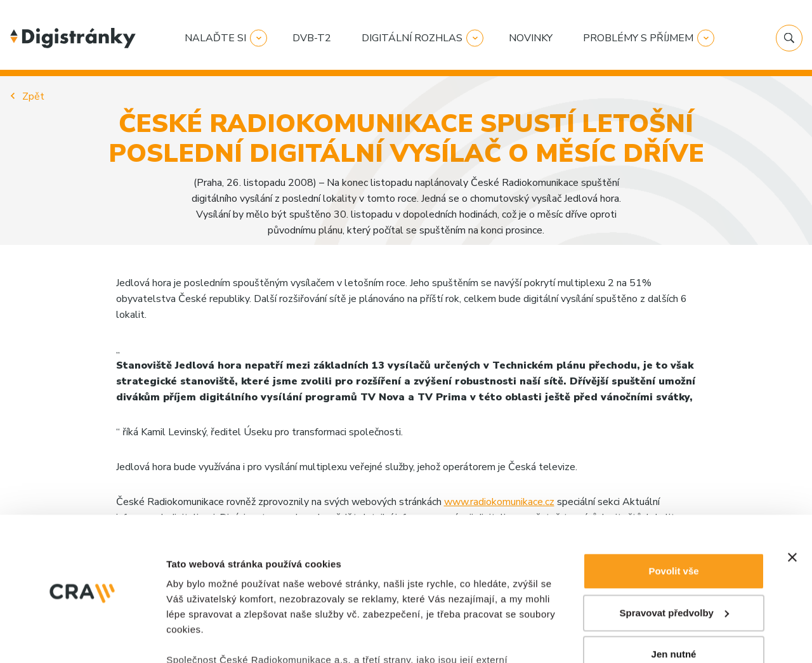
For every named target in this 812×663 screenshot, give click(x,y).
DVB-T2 (312, 38)
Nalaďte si (215, 38)
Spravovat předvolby (674, 479)
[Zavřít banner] (792, 423)
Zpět (33, 96)
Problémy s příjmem (638, 38)
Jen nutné (674, 520)
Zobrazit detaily (202, 590)
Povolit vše (673, 437)
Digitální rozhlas (412, 38)
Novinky (531, 38)
